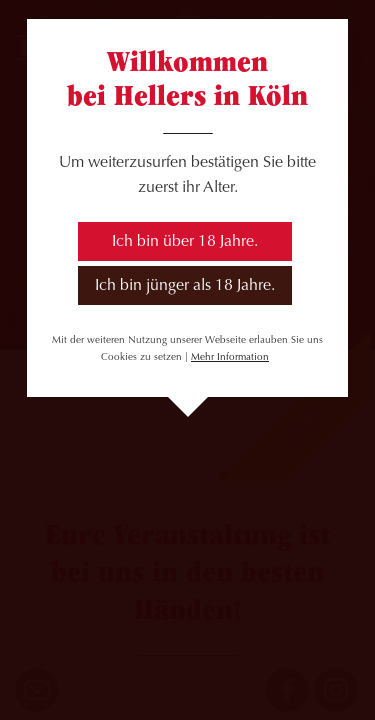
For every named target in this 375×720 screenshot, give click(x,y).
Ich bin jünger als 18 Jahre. (185, 286)
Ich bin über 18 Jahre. (185, 242)
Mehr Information (230, 357)
